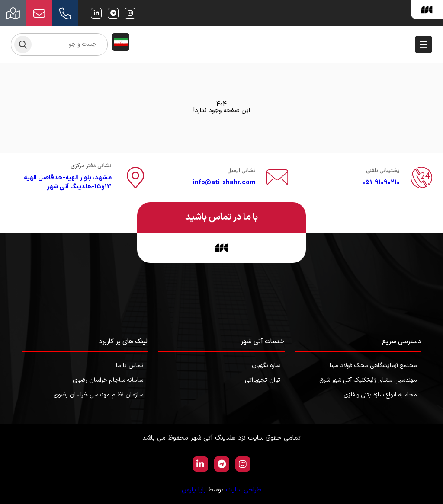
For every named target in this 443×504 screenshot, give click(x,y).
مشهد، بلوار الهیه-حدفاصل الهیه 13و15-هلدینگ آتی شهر (68, 182)
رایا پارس (194, 490)
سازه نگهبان (266, 365)
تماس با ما (130, 365)
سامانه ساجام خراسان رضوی (108, 380)
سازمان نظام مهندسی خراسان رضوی (98, 395)
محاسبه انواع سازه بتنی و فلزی (380, 395)
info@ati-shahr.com (224, 183)
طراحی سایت (244, 490)
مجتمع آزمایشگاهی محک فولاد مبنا (373, 365)
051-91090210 (381, 183)
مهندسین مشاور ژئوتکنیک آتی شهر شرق (368, 380)
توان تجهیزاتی (263, 380)
